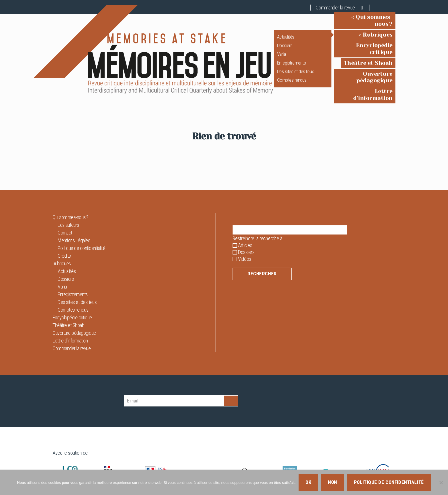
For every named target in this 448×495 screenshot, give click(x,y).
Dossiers (272, 43)
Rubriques (378, 32)
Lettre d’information (363, 75)
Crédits (64, 237)
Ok (308, 482)
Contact (65, 214)
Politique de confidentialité (81, 229)
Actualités (273, 34)
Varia (269, 51)
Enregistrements (279, 60)
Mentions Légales (74, 221)
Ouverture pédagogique (359, 64)
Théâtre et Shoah (368, 53)
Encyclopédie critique (362, 42)
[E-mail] (174, 382)
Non (333, 482)
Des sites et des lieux (283, 69)
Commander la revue (335, 8)
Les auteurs (68, 206)
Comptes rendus (279, 77)
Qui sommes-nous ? (365, 21)
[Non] (441, 482)
